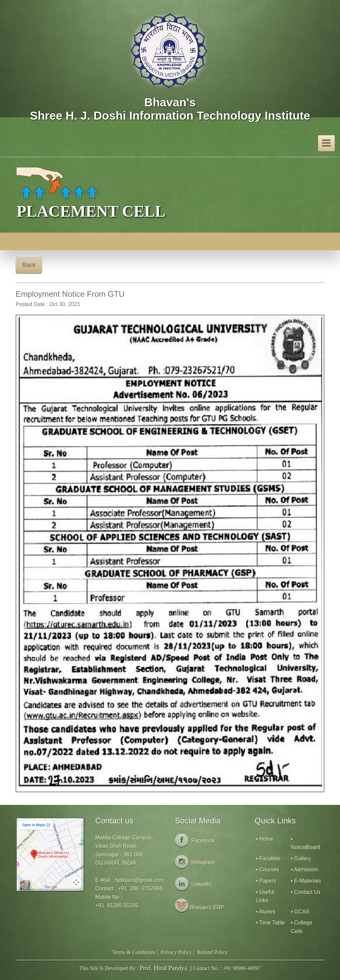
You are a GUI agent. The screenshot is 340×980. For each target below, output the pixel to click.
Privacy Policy (176, 952)
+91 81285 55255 (117, 905)
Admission (306, 870)
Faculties (270, 859)
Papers (268, 881)
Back (29, 265)
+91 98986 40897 (242, 968)
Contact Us (307, 892)
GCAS (302, 912)
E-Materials (308, 881)
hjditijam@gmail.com (139, 880)
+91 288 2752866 (140, 888)
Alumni (267, 912)
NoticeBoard (305, 847)
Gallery (303, 859)
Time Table (272, 923)
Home (266, 839)
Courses (269, 870)
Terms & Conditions (134, 952)
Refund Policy (212, 952)
